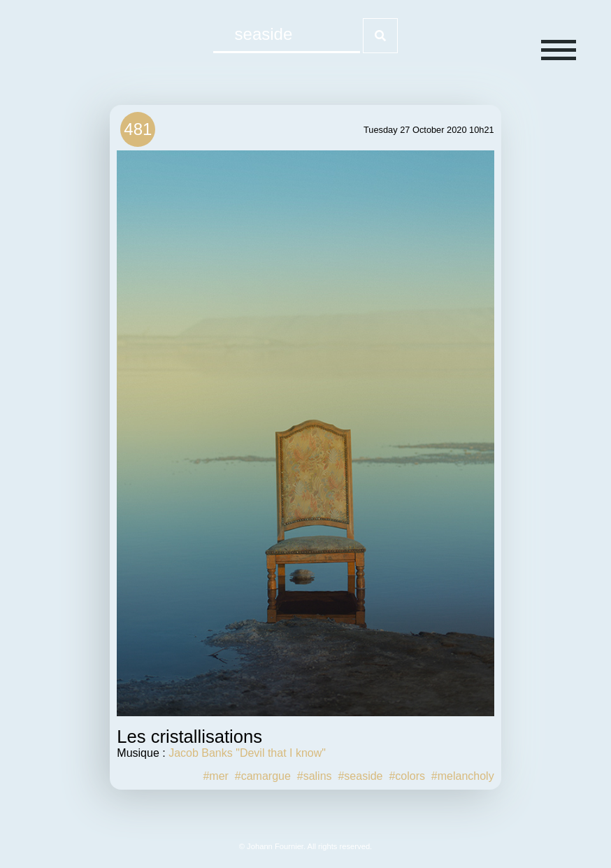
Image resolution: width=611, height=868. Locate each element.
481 (138, 129)
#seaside (360, 776)
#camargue (263, 776)
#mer (215, 776)
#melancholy (463, 776)
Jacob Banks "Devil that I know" (247, 753)
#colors (407, 776)
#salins (315, 776)
